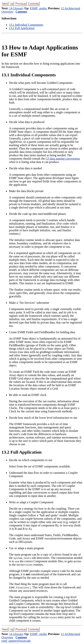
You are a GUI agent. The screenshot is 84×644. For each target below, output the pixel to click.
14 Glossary (16, 8)
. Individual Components (26, 25)
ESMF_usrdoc (39, 8)
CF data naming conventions (63, 159)
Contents (21, 12)
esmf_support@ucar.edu (16, 641)
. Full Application (22, 28)
